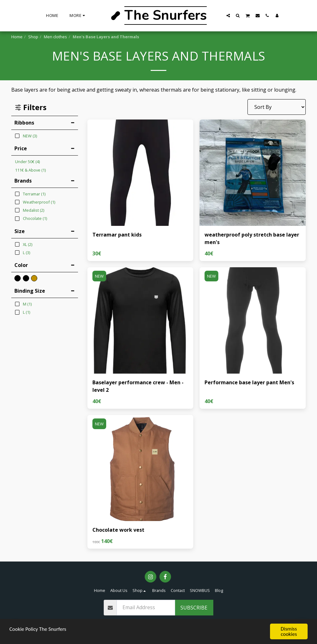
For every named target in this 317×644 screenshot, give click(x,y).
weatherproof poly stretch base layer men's (252, 238)
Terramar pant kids (117, 235)
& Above (30, 170)
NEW (99, 276)
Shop (33, 37)
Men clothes (55, 37)
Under (27, 162)
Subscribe (194, 608)
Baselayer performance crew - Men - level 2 (138, 386)
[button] (228, 15)
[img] (140, 173)
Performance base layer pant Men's (249, 382)
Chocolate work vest (118, 530)
